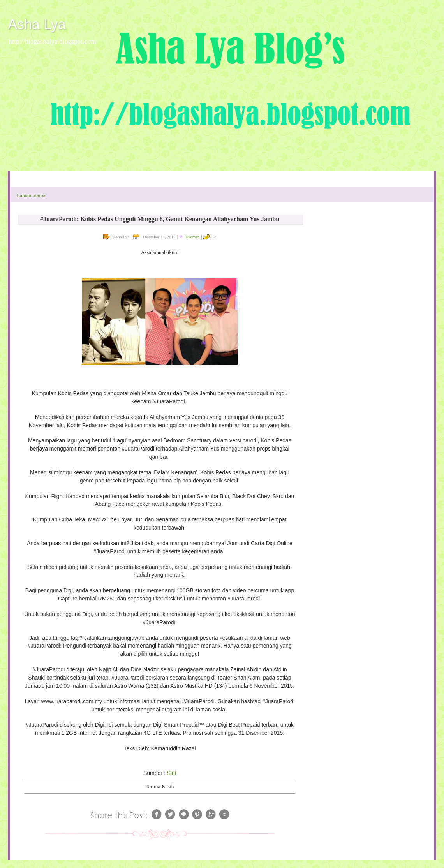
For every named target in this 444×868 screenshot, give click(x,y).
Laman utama (31, 195)
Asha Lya (37, 24)
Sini (172, 773)
